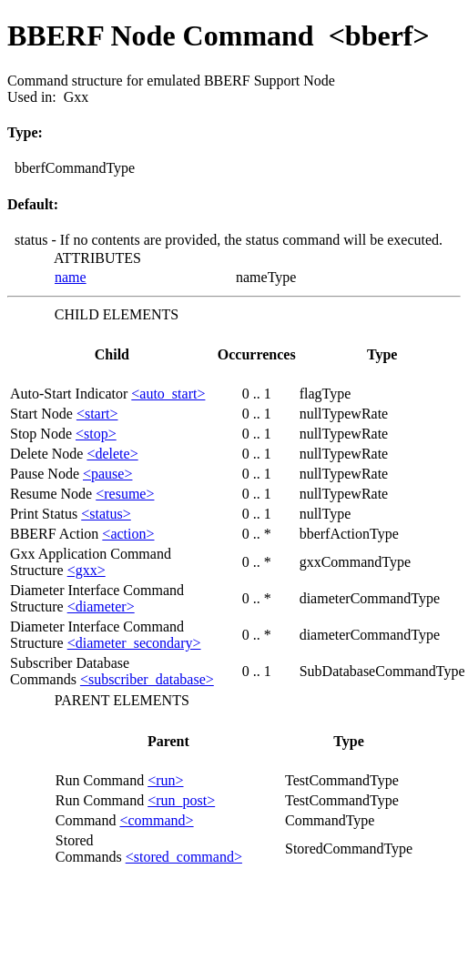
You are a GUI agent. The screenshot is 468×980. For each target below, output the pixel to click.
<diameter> (101, 606)
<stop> (96, 434)
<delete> (112, 454)
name (71, 277)
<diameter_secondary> (134, 643)
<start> (97, 414)
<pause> (107, 474)
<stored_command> (184, 857)
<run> (165, 780)
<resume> (125, 494)
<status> (106, 514)
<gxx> (86, 570)
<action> (128, 534)
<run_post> (181, 800)
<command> (156, 820)
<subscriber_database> (147, 679)
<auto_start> (168, 394)
